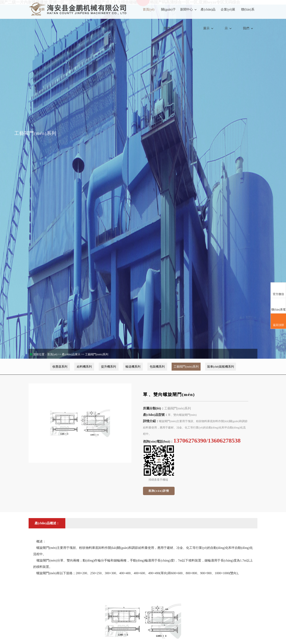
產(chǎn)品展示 (208, 19)
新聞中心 (188, 9)
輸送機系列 (133, 367)
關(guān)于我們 (168, 19)
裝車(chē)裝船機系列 (221, 367)
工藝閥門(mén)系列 (97, 354)
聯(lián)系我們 (248, 19)
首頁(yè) (149, 9)
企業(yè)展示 (228, 19)
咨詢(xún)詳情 (159, 491)
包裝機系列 (157, 367)
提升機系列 (109, 367)
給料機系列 (84, 367)
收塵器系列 (60, 367)
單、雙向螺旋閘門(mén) (169, 394)
